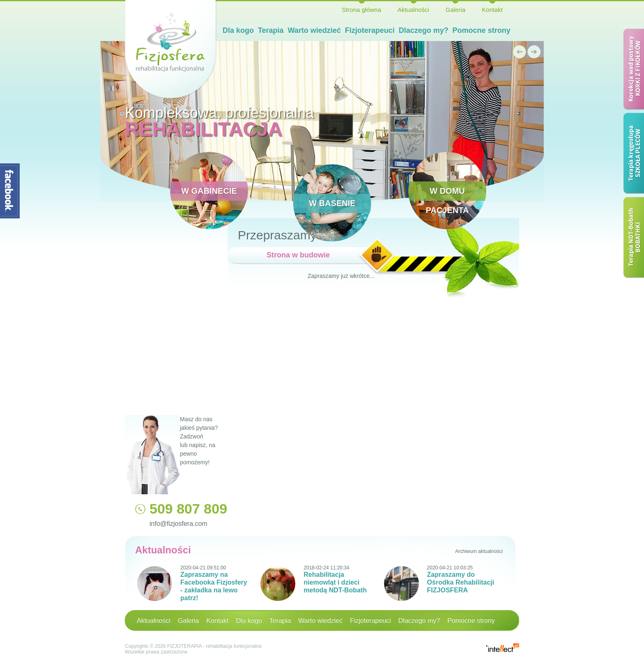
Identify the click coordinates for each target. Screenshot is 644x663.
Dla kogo (238, 30)
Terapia (271, 30)
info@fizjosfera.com (178, 524)
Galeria (455, 10)
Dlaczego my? (424, 30)
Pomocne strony (482, 30)
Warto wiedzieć (314, 30)
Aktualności (413, 10)
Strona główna (361, 10)
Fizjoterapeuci (370, 30)
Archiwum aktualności (479, 551)
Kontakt (492, 10)
